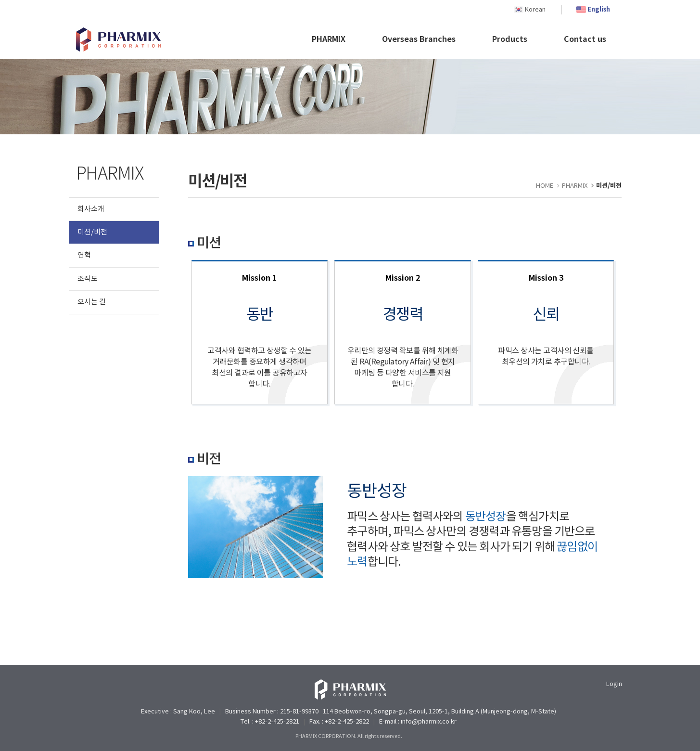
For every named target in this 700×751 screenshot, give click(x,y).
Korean (535, 10)
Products (510, 39)
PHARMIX (329, 39)
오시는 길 (92, 302)
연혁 (84, 255)
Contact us (585, 39)
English (599, 10)
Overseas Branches (419, 39)
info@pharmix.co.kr (429, 722)
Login (614, 684)
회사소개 (91, 209)
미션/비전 (92, 232)
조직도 (88, 279)
